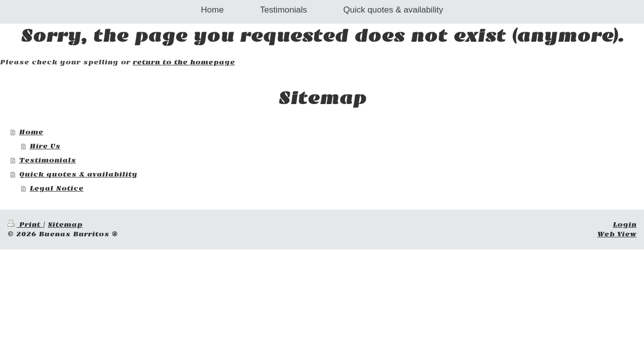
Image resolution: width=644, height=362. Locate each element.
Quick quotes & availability (78, 174)
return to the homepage (184, 62)
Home (31, 132)
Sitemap (65, 224)
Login (625, 224)
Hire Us (45, 146)
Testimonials (48, 160)
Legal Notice (57, 188)
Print (25, 224)
